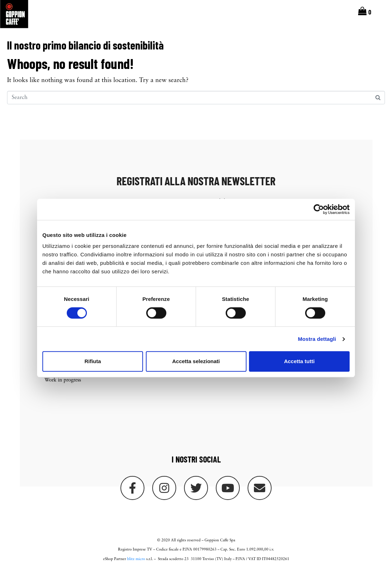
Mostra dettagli (317, 339)
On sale (136, 380)
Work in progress (63, 384)
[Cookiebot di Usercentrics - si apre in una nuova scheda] (319, 209)
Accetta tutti (299, 361)
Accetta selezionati (196, 361)
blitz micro (136, 563)
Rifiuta (93, 361)
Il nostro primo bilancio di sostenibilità (85, 48)
